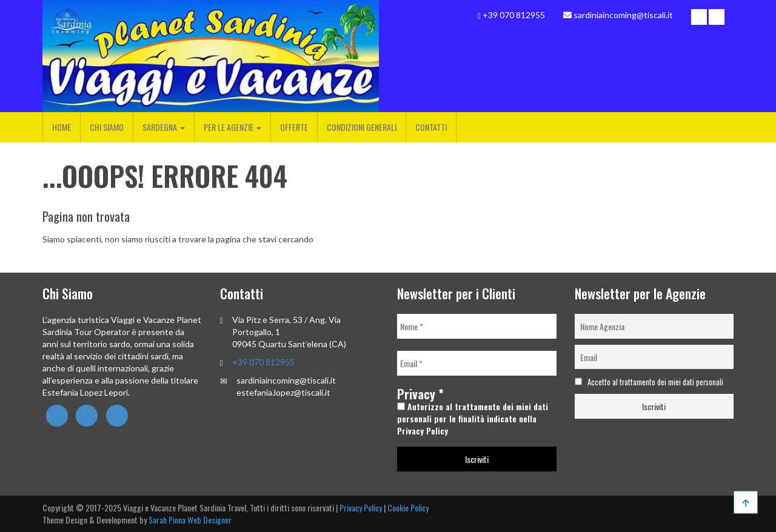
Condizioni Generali (362, 127)
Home (62, 127)
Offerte (294, 127)
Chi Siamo (107, 127)
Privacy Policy (361, 507)
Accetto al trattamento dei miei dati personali (649, 382)
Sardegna (164, 127)
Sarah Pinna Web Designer (190, 520)
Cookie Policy (408, 507)
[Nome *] (477, 326)
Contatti (431, 127)
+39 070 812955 (263, 362)
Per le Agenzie (232, 127)
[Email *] (477, 363)
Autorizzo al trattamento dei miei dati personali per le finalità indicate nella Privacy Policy (473, 418)
